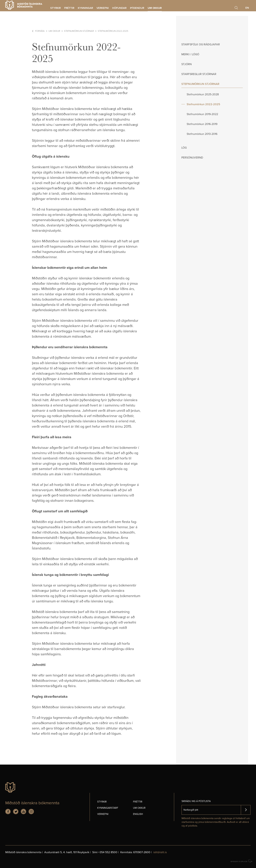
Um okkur (54, 31)
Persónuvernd (192, 158)
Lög (184, 148)
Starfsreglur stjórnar (199, 74)
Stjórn (186, 64)
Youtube (23, 812)
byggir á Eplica (242, 861)
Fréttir (69, 8)
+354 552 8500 (108, 852)
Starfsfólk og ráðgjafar (201, 44)
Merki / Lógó (190, 54)
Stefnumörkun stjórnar (79, 31)
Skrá (246, 810)
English (138, 814)
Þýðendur (137, 8)
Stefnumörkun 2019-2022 (202, 114)
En (247, 8)
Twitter (16, 812)
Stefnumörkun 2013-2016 (202, 134)
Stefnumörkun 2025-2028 (203, 94)
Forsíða (40, 31)
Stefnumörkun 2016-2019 (202, 124)
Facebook (8, 812)
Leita (236, 8)
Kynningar (85, 8)
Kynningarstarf (108, 808)
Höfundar (119, 8)
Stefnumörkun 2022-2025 (113, 31)
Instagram (31, 812)
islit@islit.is (160, 852)
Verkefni (103, 8)
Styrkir (55, 8)
